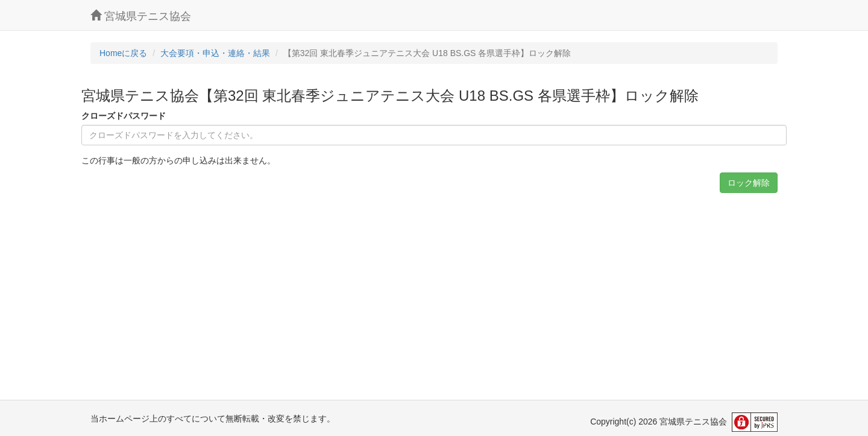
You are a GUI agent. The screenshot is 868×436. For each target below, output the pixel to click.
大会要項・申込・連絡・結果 (215, 53)
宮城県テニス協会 (141, 16)
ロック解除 (749, 183)
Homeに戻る (123, 53)
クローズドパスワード (124, 116)
